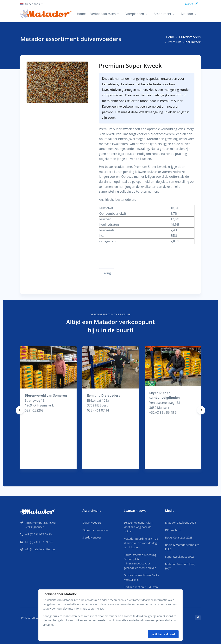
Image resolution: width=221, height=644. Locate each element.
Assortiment (163, 14)
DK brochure (173, 530)
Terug (106, 273)
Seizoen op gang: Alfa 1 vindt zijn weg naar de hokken (138, 527)
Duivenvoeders (190, 37)
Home (81, 14)
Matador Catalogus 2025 (181, 523)
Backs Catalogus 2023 (179, 537)
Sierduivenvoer (92, 537)
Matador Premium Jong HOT (180, 566)
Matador (187, 14)
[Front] (38, 511)
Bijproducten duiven (95, 530)
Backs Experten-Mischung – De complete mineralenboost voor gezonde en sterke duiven (141, 561)
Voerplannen (135, 14)
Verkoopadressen (103, 14)
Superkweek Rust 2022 (180, 557)
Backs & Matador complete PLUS (182, 547)
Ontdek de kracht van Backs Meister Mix (141, 577)
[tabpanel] (48, 408)
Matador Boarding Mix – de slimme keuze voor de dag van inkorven (141, 543)
